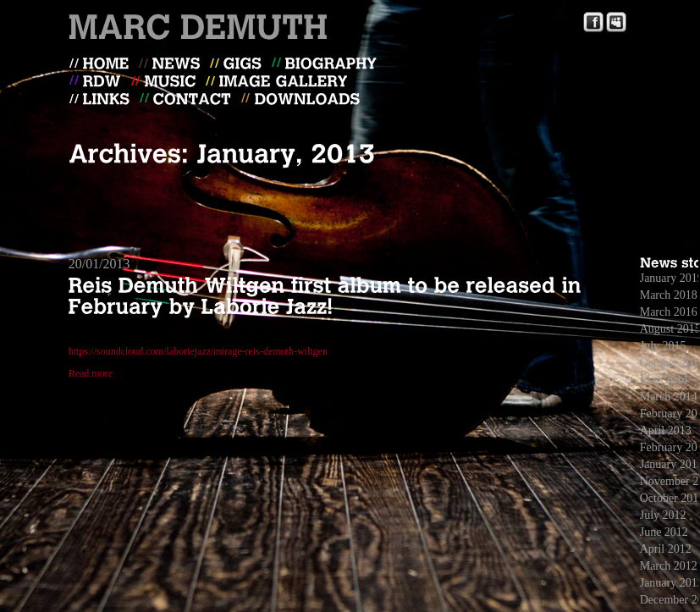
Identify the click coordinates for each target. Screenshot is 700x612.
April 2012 (666, 549)
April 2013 (666, 430)
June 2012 (664, 532)
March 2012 (669, 566)
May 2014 (664, 380)
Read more (91, 373)
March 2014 (669, 397)
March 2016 (669, 312)
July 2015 (663, 346)
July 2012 (663, 515)
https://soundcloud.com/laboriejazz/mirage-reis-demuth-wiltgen (198, 351)
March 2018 (669, 295)
